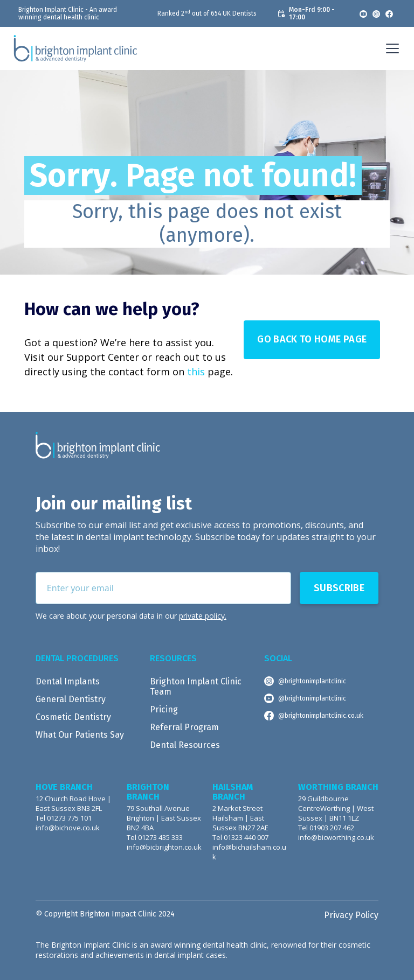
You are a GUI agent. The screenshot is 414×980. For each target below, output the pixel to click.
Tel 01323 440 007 (240, 838)
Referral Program (184, 727)
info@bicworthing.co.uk (336, 838)
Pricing (164, 709)
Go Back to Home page (312, 339)
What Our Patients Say (80, 735)
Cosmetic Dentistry (73, 717)
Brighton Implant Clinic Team (196, 687)
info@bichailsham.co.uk (249, 852)
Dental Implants (68, 681)
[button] (390, 48)
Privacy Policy (351, 915)
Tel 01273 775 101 (64, 818)
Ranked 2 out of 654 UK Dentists (207, 13)
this (196, 372)
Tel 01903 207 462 (326, 828)
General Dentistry (71, 699)
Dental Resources (185, 745)
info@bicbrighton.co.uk (164, 847)
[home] (75, 48)
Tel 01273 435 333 (155, 838)
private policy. (203, 616)
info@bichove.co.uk (68, 828)
